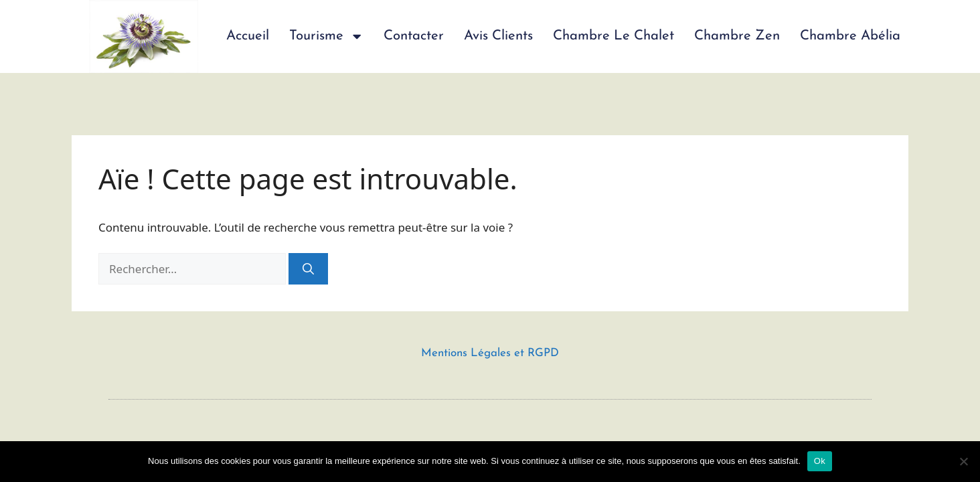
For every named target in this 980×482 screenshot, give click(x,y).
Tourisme (326, 36)
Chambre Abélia (850, 36)
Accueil (248, 36)
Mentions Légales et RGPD (490, 353)
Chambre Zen (737, 36)
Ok (820, 461)
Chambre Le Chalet (614, 36)
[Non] (963, 461)
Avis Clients (498, 36)
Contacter (414, 36)
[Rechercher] (308, 269)
